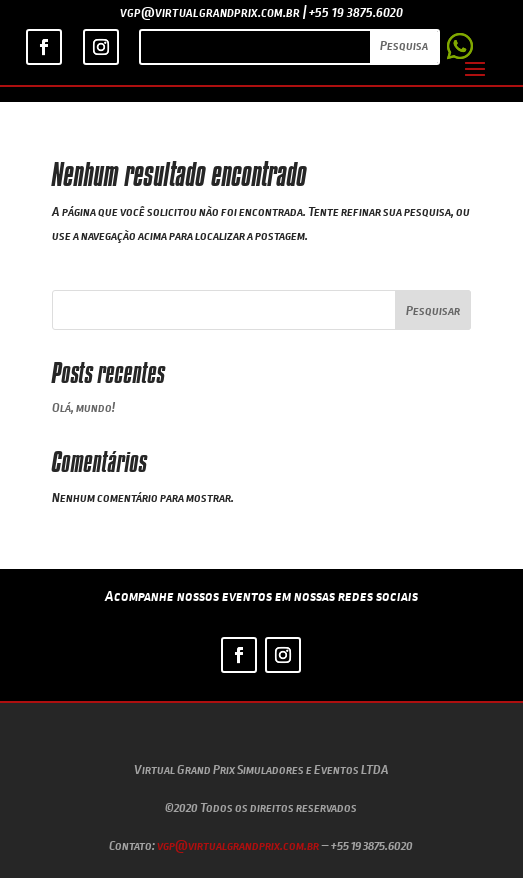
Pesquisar (433, 310)
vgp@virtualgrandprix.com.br (238, 845)
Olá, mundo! (83, 407)
